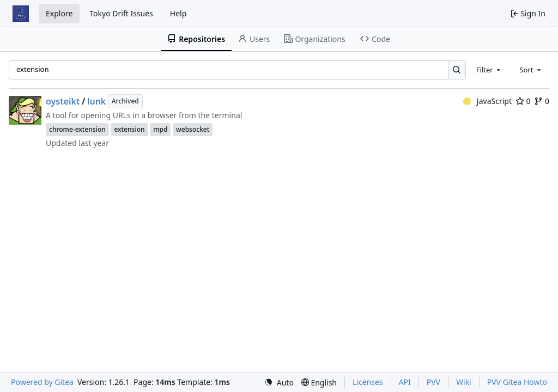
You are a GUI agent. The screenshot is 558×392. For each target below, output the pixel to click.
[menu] (279, 382)
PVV (433, 382)
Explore (59, 13)
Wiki (464, 382)
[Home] (21, 14)
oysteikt (63, 101)
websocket (193, 129)
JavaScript (487, 101)
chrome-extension (77, 129)
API (405, 382)
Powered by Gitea (42, 382)
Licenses (368, 382)
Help (178, 13)
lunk (96, 101)
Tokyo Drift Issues (121, 13)
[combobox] (489, 70)
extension (129, 129)
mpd (160, 129)
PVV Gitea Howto (517, 382)
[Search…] (457, 70)
